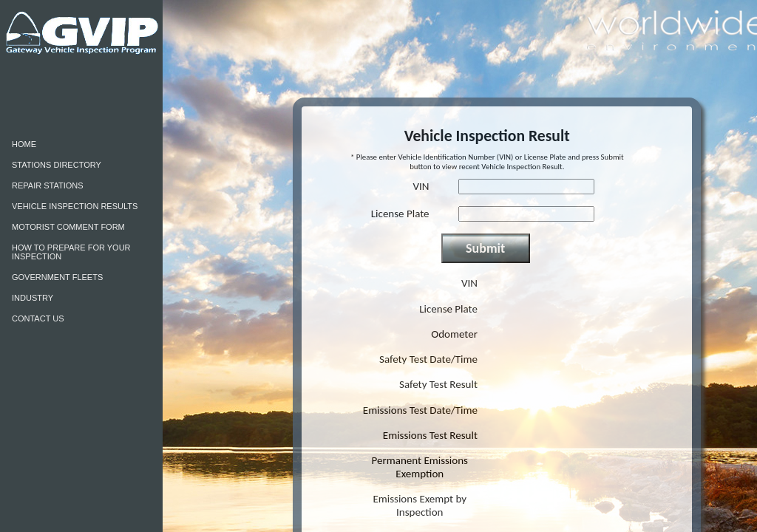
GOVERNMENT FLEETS (57, 277)
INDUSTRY (33, 298)
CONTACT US (38, 318)
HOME (24, 144)
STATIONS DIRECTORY (57, 165)
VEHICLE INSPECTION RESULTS (75, 206)
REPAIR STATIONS (48, 185)
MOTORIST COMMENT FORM (68, 227)
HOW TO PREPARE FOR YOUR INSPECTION (71, 252)
